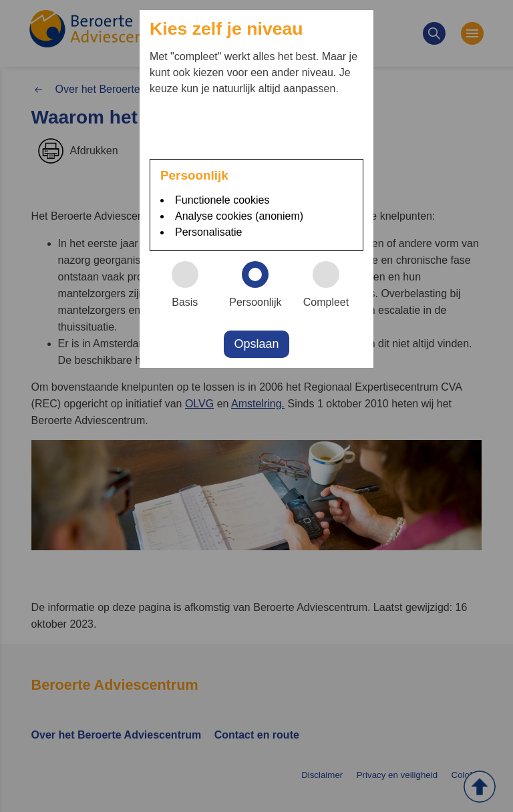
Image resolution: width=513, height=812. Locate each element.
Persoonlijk (260, 284)
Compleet (332, 284)
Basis (191, 284)
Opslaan (256, 344)
